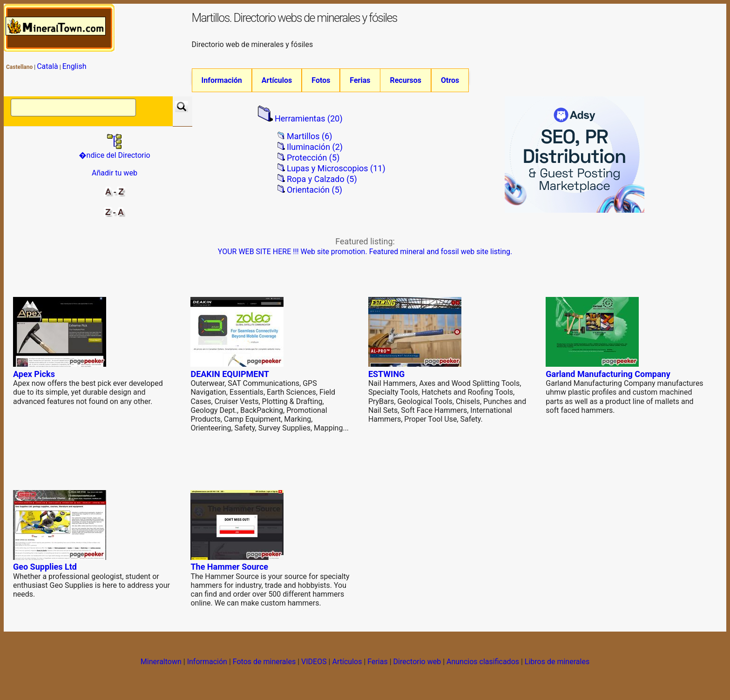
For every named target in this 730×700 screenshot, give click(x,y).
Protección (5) (313, 164)
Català (47, 66)
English (74, 66)
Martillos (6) (310, 143)
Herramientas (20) (309, 125)
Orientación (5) (314, 196)
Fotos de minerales (264, 668)
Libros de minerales (557, 668)
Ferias (360, 80)
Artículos (277, 80)
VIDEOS (314, 668)
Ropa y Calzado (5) (322, 185)
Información (222, 80)
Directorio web (417, 668)
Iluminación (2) (315, 153)
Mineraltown (161, 668)
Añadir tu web (115, 179)
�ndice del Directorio (115, 157)
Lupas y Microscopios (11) (336, 174)
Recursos (406, 80)
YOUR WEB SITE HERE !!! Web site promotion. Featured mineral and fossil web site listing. (365, 258)
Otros (450, 80)
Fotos (321, 80)
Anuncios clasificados (483, 668)
